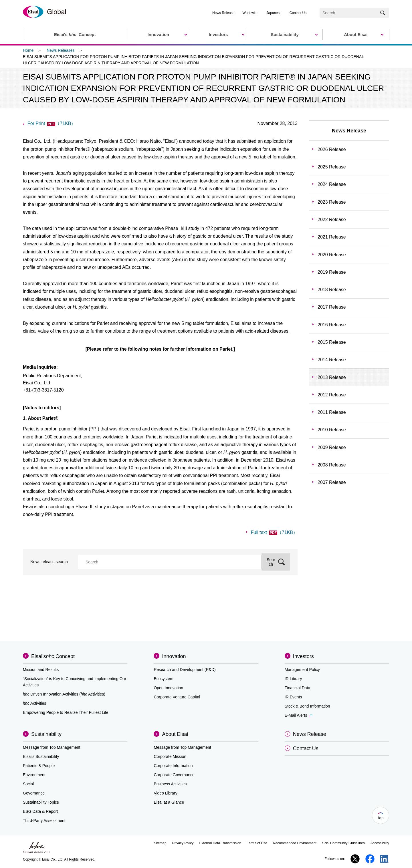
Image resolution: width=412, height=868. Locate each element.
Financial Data (298, 688)
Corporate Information (173, 766)
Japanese (274, 13)
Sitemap (160, 843)
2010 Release (332, 430)
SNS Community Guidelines (343, 843)
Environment (34, 775)
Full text (274, 532)
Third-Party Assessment (44, 821)
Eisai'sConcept (53, 656)
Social (28, 784)
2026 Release (332, 149)
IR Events (293, 697)
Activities (34, 703)
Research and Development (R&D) (185, 670)
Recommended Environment (295, 843)
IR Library (293, 679)
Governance (34, 793)
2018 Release (332, 290)
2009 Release (332, 447)
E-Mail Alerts (299, 715)
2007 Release (332, 482)
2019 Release (332, 272)
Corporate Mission (170, 756)
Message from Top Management (52, 747)
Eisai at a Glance (169, 802)
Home (28, 50)
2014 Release (332, 360)
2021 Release (332, 237)
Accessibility (380, 843)
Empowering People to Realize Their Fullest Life (66, 712)
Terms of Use (257, 843)
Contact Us (298, 13)
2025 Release (332, 167)
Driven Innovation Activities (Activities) (64, 694)
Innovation (174, 656)
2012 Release (332, 395)
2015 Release (332, 342)
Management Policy (302, 670)
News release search (49, 562)
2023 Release (332, 202)
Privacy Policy (183, 843)
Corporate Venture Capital (177, 697)
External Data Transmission (220, 843)
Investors (303, 656)
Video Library (165, 793)
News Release (223, 13)
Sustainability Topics (41, 802)
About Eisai (175, 734)
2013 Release (332, 377)
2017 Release (332, 307)
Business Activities (170, 784)
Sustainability (46, 734)
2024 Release (332, 184)
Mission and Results (41, 670)
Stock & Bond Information (307, 706)
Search (271, 562)
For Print (51, 123)
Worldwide (251, 13)
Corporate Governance (174, 775)
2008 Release (332, 465)
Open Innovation (168, 688)
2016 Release (332, 325)
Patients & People (39, 766)
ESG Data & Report (40, 811)
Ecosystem (163, 679)
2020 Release (332, 255)
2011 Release (332, 412)
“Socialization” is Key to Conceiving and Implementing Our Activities (75, 682)
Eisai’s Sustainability (41, 756)
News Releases (61, 50)
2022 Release (332, 220)
